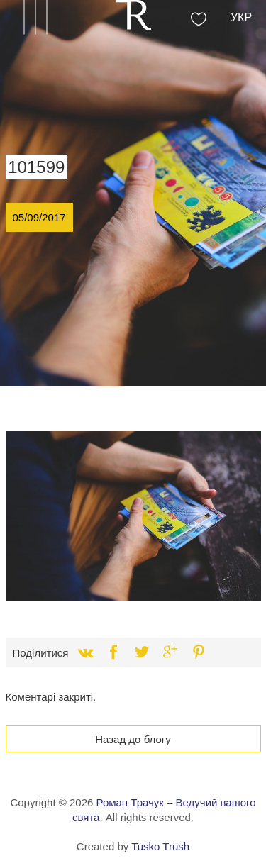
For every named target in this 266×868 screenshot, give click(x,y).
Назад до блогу (133, 739)
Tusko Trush (160, 846)
